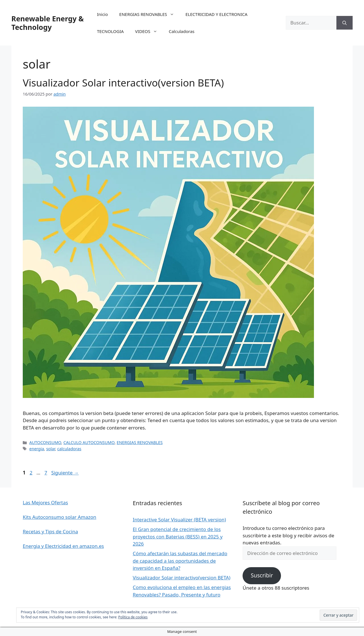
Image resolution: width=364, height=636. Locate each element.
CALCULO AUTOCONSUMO (89, 442)
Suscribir (262, 575)
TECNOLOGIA (110, 31)
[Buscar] (345, 23)
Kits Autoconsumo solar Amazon (59, 517)
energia (37, 449)
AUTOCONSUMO (45, 442)
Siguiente (65, 473)
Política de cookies (133, 617)
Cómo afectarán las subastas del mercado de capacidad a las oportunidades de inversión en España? (180, 561)
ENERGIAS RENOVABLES (149, 14)
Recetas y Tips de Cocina (50, 531)
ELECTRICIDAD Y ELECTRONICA (216, 14)
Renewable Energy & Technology (47, 23)
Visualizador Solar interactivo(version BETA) (123, 83)
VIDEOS (149, 31)
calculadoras (69, 449)
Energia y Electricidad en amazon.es (63, 546)
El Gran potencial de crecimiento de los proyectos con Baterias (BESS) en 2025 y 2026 (178, 536)
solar (50, 449)
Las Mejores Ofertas (45, 502)
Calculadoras (181, 31)
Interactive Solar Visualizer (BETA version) (179, 520)
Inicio (102, 14)
